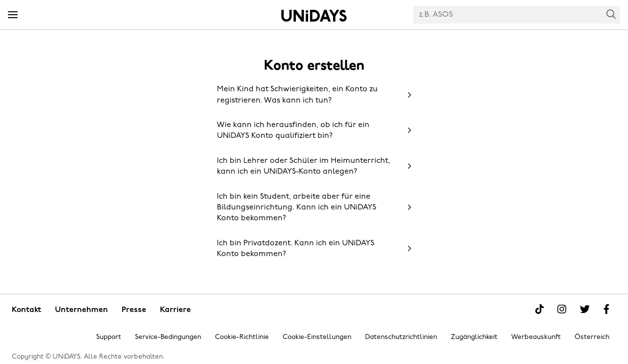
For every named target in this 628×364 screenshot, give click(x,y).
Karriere (175, 310)
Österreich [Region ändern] (592, 337)
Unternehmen (81, 310)
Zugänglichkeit (474, 337)
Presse (134, 310)
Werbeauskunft (536, 337)
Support (109, 337)
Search (611, 14)
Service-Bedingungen (168, 337)
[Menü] (13, 15)
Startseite (314, 16)
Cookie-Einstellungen (317, 337)
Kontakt (26, 310)
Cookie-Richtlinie (242, 337)
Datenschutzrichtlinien (401, 337)
